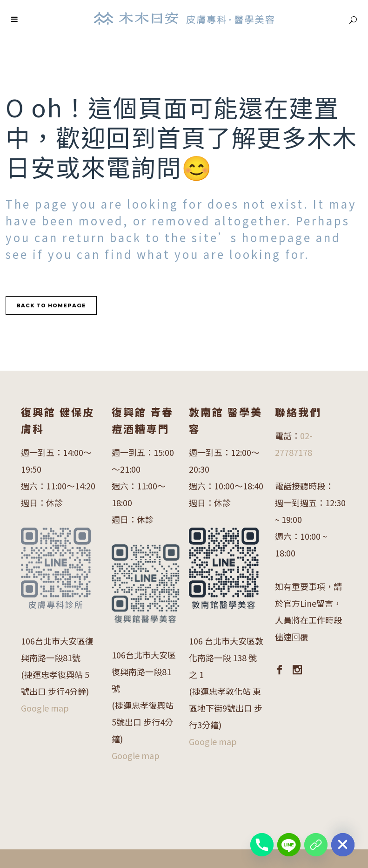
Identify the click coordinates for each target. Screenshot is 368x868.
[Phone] (262, 845)
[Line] (289, 845)
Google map (45, 708)
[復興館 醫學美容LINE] (316, 845)
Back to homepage (51, 305)
